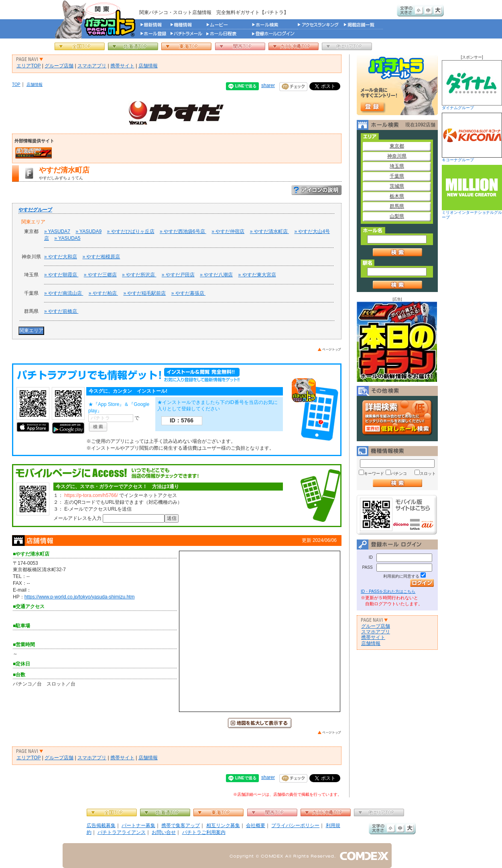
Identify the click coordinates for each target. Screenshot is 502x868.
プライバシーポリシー (295, 825)
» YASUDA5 (67, 238)
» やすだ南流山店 (64, 293)
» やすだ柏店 (103, 293)
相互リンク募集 (223, 825)
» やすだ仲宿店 (228, 231)
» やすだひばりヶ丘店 (131, 231)
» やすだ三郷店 (100, 275)
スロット (428, 474)
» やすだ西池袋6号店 (183, 231)
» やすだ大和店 (61, 257)
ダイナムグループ (472, 85)
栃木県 (397, 196)
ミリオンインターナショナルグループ (472, 192)
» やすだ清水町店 (269, 231)
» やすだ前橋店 (61, 311)
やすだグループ (35, 210)
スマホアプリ (92, 66)
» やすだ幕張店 (188, 293)
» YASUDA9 (88, 231)
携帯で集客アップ (181, 825)
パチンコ (399, 474)
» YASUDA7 (57, 231)
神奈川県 (397, 156)
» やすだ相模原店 (101, 257)
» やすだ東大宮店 (257, 275)
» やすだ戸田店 (178, 275)
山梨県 (397, 216)
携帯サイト (122, 66)
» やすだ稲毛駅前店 (144, 293)
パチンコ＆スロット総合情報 (97, 19)
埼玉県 (397, 166)
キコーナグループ (472, 137)
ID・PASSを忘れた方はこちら (388, 591)
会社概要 (256, 825)
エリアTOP (28, 66)
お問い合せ (164, 832)
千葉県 (397, 176)
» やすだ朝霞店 (61, 275)
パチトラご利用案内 (204, 832)
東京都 (397, 146)
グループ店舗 (59, 66)
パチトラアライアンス (122, 832)
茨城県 (397, 186)
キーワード (374, 474)
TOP (16, 84)
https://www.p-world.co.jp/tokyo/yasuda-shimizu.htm (80, 597)
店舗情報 (148, 66)
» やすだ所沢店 (139, 275)
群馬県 (397, 206)
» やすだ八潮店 (216, 275)
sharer (268, 85)
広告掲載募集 (101, 825)
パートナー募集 (138, 825)
